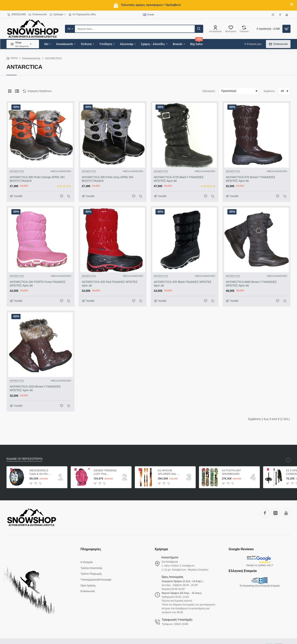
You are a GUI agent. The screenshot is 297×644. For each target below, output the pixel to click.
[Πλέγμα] (10, 91)
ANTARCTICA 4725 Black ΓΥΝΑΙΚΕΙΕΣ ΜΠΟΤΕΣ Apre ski (179, 179)
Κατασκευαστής (31, 58)
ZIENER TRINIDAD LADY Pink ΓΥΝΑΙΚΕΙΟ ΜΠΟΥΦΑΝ (105, 472)
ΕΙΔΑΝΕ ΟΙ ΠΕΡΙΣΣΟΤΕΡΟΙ (24, 459)
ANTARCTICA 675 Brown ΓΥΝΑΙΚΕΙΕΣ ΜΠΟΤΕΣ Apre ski (250, 179)
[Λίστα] (17, 91)
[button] (17, 196)
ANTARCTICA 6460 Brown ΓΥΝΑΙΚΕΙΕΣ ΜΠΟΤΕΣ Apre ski (251, 284)
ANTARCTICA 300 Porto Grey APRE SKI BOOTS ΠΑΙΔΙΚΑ (108, 179)
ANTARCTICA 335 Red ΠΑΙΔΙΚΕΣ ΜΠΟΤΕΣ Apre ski (110, 284)
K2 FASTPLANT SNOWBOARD (231, 472)
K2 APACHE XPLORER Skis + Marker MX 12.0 (168, 472)
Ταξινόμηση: (209, 91)
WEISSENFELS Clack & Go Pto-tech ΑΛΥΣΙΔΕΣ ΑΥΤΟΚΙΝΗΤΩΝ (39, 472)
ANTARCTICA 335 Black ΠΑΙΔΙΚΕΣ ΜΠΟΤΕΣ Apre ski (183, 284)
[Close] (292, 4)
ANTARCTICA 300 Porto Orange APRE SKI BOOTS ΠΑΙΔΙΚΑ (37, 179)
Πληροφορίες (91, 549)
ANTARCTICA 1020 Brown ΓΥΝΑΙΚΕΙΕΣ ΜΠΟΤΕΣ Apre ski (35, 388)
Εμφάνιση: (269, 91)
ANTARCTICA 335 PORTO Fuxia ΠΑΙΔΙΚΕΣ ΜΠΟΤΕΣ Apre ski (38, 284)
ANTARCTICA (17, 171)
